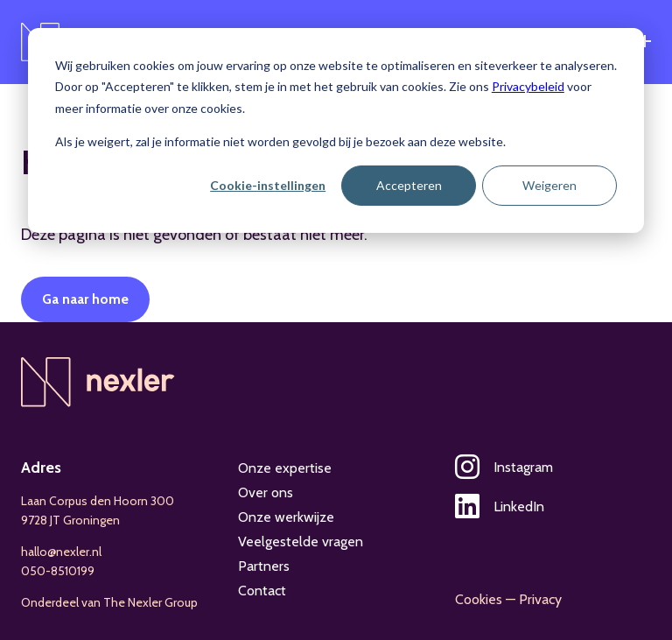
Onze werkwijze (286, 517)
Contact (262, 591)
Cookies (479, 599)
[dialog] (336, 130)
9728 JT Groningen (70, 520)
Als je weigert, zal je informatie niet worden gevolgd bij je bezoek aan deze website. (280, 141)
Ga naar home (85, 299)
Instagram (504, 467)
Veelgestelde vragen (301, 542)
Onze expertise (285, 468)
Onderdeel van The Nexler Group (109, 602)
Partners (264, 566)
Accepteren (409, 185)
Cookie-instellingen (268, 185)
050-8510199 (58, 571)
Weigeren (549, 185)
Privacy (540, 599)
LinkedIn (500, 506)
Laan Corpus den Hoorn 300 (98, 501)
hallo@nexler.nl (61, 552)
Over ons (266, 492)
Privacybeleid (528, 86)
